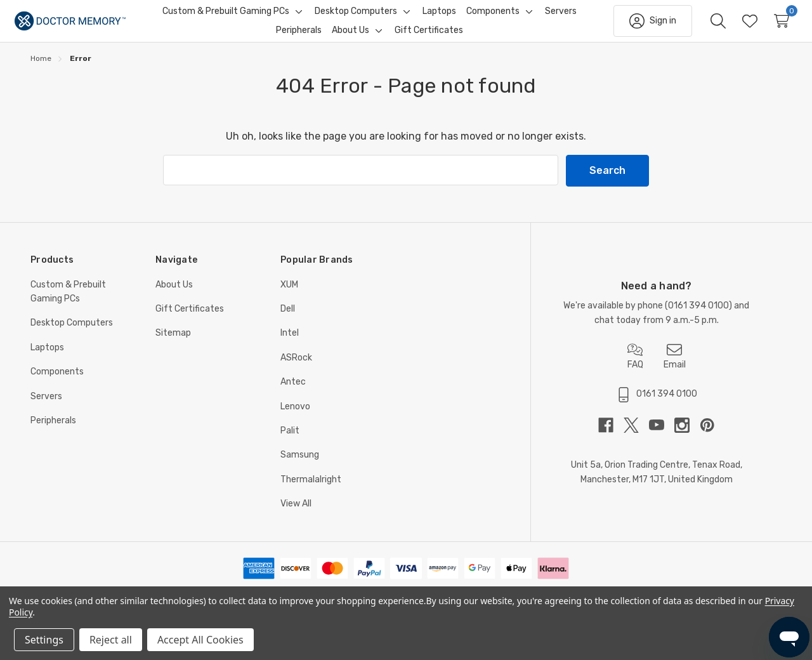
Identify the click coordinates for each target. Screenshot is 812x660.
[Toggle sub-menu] (297, 17)
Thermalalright (311, 491)
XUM (289, 296)
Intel (290, 344)
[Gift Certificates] (429, 36)
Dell (288, 320)
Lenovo (295, 418)
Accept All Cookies (200, 640)
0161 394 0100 (698, 317)
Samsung (300, 466)
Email (675, 368)
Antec (293, 393)
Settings (44, 640)
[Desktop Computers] (356, 17)
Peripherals (53, 432)
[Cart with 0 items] (766, 27)
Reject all (111, 640)
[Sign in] (637, 27)
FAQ (635, 368)
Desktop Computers (72, 334)
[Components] (493, 17)
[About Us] (350, 36)
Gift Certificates (190, 320)
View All (296, 515)
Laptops (47, 359)
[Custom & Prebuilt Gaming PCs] (226, 17)
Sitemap (173, 344)
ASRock (296, 369)
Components (57, 383)
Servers (46, 408)
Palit (290, 442)
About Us (174, 296)
